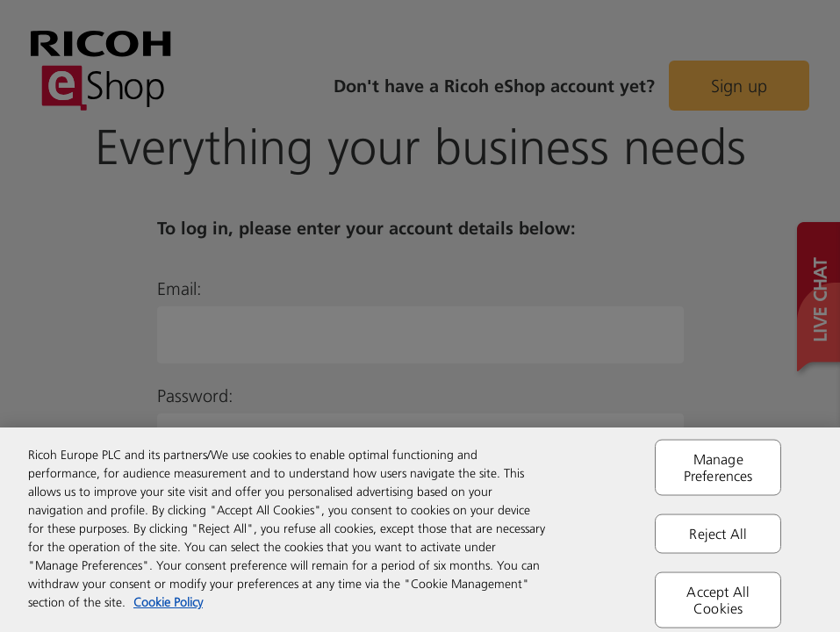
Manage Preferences (718, 467)
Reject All (718, 533)
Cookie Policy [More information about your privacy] (168, 602)
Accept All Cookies (718, 600)
